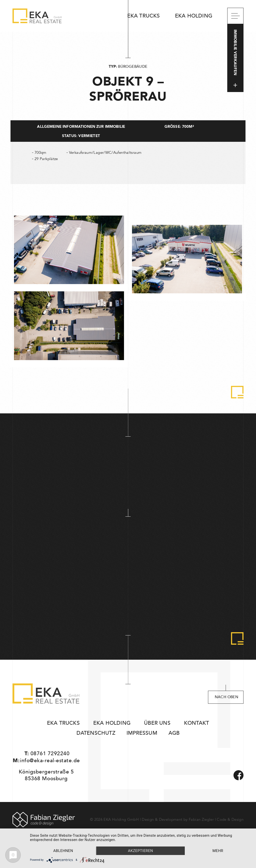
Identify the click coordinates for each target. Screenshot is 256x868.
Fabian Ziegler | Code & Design (216, 820)
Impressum (142, 733)
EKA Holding (194, 16)
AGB (174, 733)
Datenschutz (96, 733)
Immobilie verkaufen (235, 58)
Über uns (157, 723)
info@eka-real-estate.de (50, 761)
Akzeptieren (140, 851)
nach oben (226, 697)
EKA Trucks (144, 16)
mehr (218, 851)
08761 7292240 (50, 754)
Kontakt (196, 723)
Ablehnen (63, 851)
